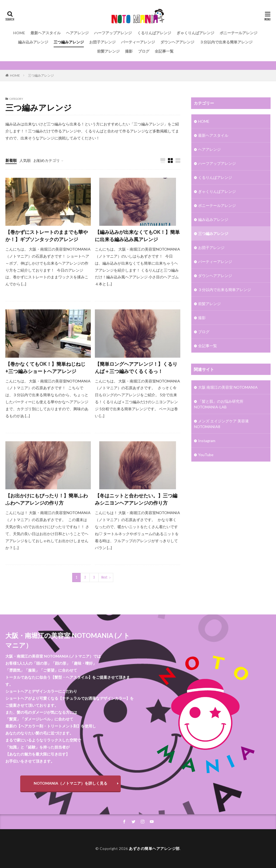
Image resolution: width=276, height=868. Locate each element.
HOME (19, 33)
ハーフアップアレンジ (113, 33)
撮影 (129, 51)
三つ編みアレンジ (69, 42)
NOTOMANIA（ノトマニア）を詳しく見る (70, 783)
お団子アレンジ (102, 42)
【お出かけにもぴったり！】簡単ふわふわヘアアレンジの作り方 (47, 499)
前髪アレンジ (108, 51)
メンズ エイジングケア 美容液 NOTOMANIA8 (221, 424)
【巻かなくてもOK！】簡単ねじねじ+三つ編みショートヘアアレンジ (45, 368)
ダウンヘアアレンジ (177, 42)
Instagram (207, 441)
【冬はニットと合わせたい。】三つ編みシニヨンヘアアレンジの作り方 (136, 499)
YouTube (206, 455)
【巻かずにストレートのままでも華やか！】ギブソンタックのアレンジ (47, 236)
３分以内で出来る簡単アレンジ (226, 42)
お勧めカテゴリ (47, 160)
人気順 (25, 160)
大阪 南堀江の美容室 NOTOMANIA (228, 387)
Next (104, 577)
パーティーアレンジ (138, 42)
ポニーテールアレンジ (239, 33)
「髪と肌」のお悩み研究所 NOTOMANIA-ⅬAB (219, 404)
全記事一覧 (164, 51)
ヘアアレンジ (77, 33)
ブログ (144, 51)
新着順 (11, 160)
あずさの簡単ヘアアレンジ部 (154, 848)
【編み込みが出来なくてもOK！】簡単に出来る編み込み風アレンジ (137, 236)
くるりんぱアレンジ (154, 33)
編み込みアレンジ (33, 42)
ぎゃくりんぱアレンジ (195, 33)
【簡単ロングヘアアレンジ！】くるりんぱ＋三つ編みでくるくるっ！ (136, 368)
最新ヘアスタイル (46, 33)
